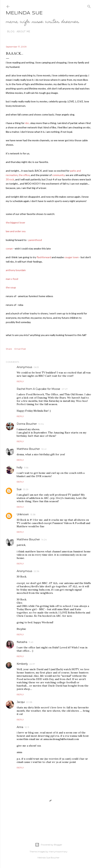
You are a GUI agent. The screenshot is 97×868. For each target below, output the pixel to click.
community (58, 175)
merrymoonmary (58, 852)
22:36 (36, 571)
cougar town (72, 257)
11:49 (31, 642)
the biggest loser (16, 222)
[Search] (89, 6)
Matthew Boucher (28, 449)
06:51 (36, 367)
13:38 (33, 514)
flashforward (44, 257)
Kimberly (22, 664)
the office (24, 175)
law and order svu (16, 231)
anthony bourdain (16, 270)
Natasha (22, 642)
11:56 (26, 468)
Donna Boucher (27, 424)
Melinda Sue (24, 13)
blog (10, 31)
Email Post (20, 349)
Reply (20, 381)
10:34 (41, 424)
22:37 (32, 664)
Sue (19, 489)
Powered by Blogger (49, 845)
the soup (11, 287)
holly (20, 467)
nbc (27, 123)
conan (9, 248)
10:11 (27, 727)
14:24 (44, 540)
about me (22, 31)
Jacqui (21, 702)
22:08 (29, 702)
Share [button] (9, 349)
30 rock (10, 179)
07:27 (65, 389)
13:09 (26, 489)
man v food (12, 279)
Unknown (23, 514)
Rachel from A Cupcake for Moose (38, 389)
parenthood (35, 240)
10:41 (44, 449)
